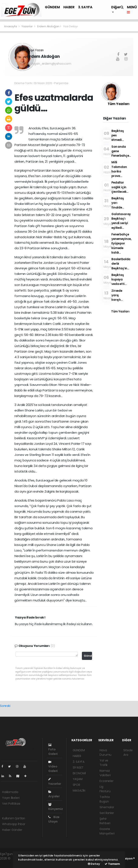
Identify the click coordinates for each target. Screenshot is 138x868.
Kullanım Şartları (14, 818)
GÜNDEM (52, 7)
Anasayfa (11, 26)
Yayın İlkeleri (11, 798)
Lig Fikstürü (105, 789)
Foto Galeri (53, 750)
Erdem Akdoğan (48, 26)
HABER (69, 7)
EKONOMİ (79, 773)
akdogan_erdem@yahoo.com (49, 64)
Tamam (112, 864)
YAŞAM (78, 779)
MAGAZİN (79, 791)
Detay (94, 864)
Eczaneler (106, 781)
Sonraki (5, 706)
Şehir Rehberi (105, 821)
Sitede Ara (128, 752)
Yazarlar (27, 26)
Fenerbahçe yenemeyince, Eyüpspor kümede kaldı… (121, 244)
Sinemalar (107, 807)
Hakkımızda (10, 792)
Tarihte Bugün (105, 799)
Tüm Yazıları (119, 104)
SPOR (76, 785)
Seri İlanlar (107, 813)
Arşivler (54, 794)
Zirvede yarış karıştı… (117, 295)
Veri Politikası (11, 804)
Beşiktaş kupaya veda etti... (119, 280)
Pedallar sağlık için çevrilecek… (120, 187)
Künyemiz (55, 807)
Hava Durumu (105, 752)
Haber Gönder (12, 830)
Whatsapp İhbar (14, 824)
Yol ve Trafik (104, 763)
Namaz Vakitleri (105, 773)
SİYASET (78, 767)
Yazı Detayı (70, 26)
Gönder (88, 656)
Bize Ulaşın (54, 819)
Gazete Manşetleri (107, 831)
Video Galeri (53, 767)
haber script (9, 863)
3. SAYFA (85, 7)
